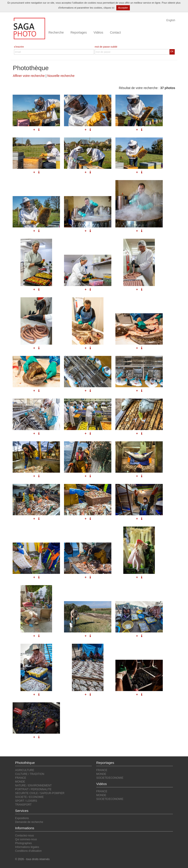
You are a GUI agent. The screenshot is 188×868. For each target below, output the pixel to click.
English (171, 20)
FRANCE (21, 778)
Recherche (56, 32)
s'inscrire (19, 47)
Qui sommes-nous (26, 839)
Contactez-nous (24, 836)
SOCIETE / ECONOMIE (29, 797)
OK (172, 52)
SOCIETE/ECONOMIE (110, 778)
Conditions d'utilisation (28, 851)
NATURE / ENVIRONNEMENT (33, 786)
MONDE (20, 782)
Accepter (123, 8)
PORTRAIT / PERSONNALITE (33, 789)
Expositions (22, 818)
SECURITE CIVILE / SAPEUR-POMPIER (40, 793)
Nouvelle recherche (61, 76)
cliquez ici (109, 8)
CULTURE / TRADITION (30, 774)
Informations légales (27, 847)
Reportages (79, 32)
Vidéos (98, 32)
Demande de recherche (29, 822)
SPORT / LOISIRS (26, 801)
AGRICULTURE (25, 770)
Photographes (23, 843)
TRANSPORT (23, 805)
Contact (115, 32)
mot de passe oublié (106, 47)
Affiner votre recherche (29, 76)
